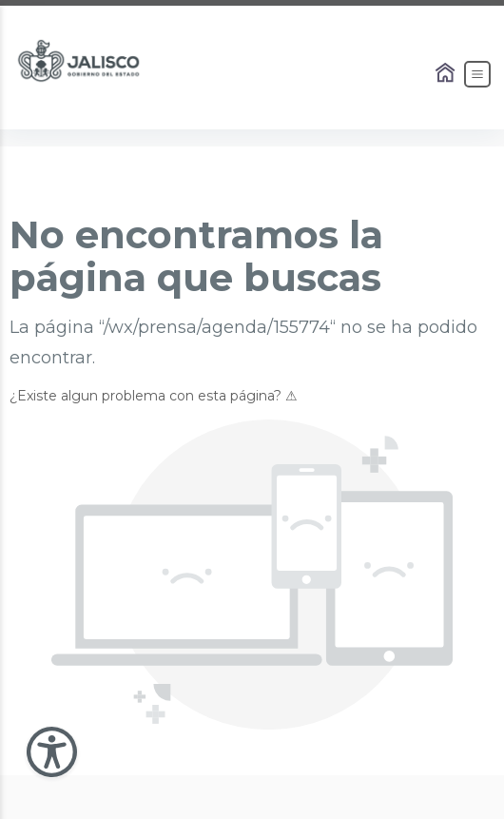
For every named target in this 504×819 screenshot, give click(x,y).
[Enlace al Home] (447, 74)
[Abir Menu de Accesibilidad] (52, 752)
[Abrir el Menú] (477, 74)
